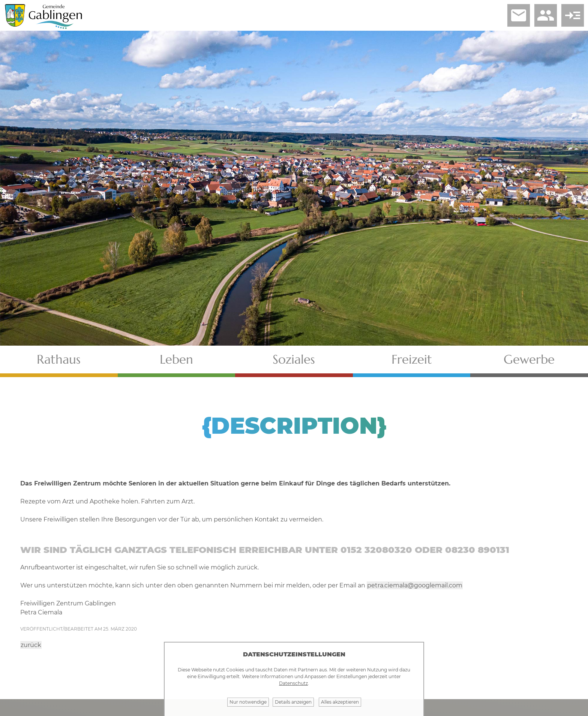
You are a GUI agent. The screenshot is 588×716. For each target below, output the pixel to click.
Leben (176, 359)
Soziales (294, 359)
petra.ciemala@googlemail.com (415, 585)
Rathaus (59, 359)
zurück (31, 645)
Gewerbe (529, 359)
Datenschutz (293, 683)
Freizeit (412, 359)
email (519, 15)
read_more (573, 15)
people (546, 15)
